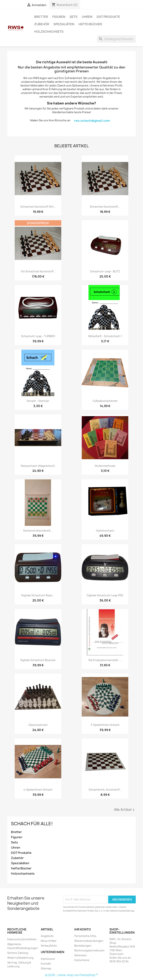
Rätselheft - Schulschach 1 (105, 336)
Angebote (47, 936)
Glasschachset (38, 725)
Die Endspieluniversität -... (105, 660)
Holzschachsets (49, 32)
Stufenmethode (105, 466)
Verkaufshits (49, 946)
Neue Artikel (49, 941)
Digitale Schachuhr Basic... (38, 595)
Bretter (41, 17)
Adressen (81, 955)
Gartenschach (105, 531)
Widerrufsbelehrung (20, 958)
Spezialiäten (64, 24)
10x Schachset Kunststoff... (38, 271)
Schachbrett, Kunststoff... (105, 790)
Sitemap (46, 968)
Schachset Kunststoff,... (105, 207)
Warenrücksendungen (89, 941)
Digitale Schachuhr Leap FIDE (105, 595)
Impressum (48, 959)
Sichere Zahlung (18, 953)
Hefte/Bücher (90, 24)
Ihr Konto (83, 929)
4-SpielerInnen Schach (38, 790)
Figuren (59, 17)
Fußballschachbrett (105, 401)
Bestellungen (83, 946)
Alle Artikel (125, 810)
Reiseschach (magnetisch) (38, 466)
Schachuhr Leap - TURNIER (38, 336)
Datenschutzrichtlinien (22, 939)
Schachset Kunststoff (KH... (38, 207)
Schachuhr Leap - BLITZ (105, 271)
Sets (74, 17)
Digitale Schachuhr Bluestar (38, 660)
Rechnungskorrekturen (89, 950)
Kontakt (46, 964)
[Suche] (116, 39)
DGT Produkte (108, 17)
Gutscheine (82, 960)
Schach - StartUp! (38, 401)
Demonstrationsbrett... (38, 531)
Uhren (87, 17)
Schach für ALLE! (32, 824)
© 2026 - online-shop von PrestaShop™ (71, 975)
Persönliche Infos (85, 936)
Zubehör (42, 24)
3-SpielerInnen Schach (105, 725)
